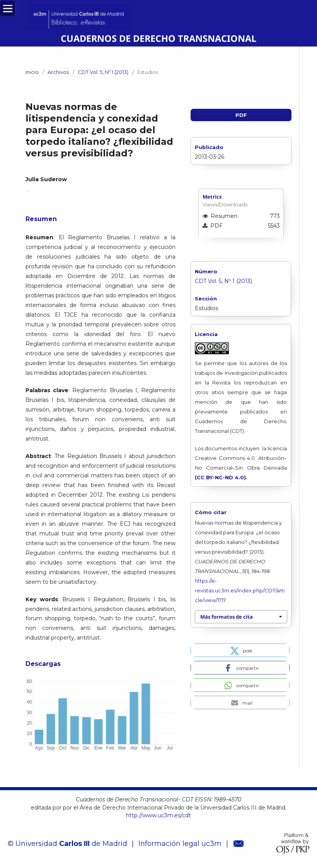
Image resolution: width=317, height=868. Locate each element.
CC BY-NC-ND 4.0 (220, 477)
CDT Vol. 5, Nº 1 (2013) (103, 72)
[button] (240, 650)
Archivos (58, 72)
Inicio (32, 72)
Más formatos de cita (227, 617)
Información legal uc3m (180, 844)
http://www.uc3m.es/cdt (158, 815)
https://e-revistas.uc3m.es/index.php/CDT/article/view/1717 (240, 590)
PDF (241, 115)
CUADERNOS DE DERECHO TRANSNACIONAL (158, 38)
